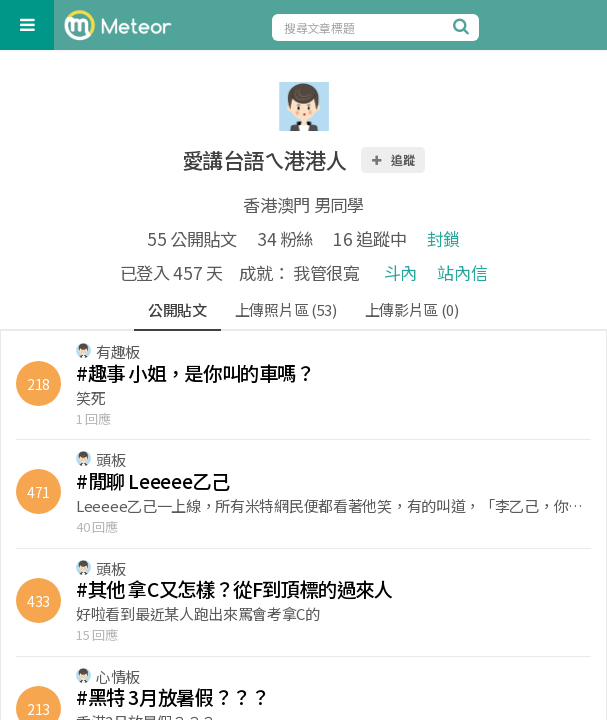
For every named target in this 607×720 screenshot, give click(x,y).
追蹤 (392, 159)
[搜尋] (464, 26)
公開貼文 (177, 309)
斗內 (400, 272)
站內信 (462, 272)
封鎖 (443, 238)
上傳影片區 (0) (412, 309)
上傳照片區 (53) (286, 309)
